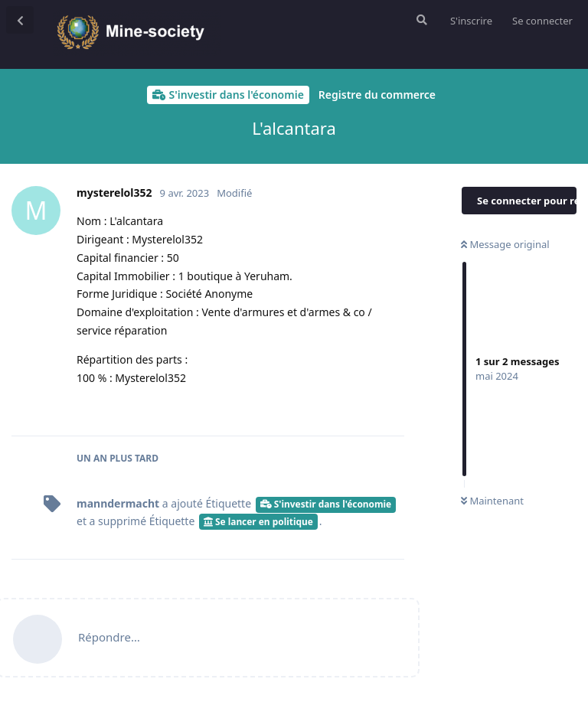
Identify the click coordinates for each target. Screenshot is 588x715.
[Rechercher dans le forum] (420, 20)
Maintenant (492, 501)
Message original (505, 244)
